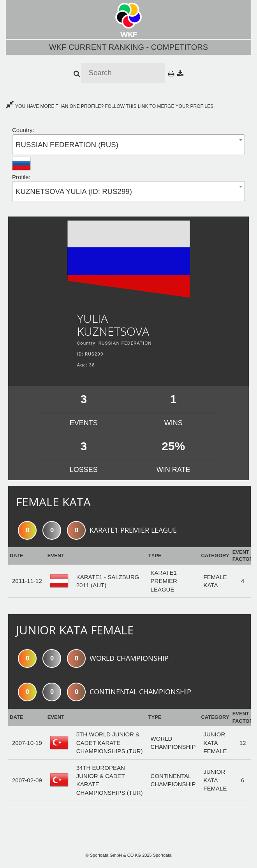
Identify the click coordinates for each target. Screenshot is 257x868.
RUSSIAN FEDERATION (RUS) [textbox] (67, 145)
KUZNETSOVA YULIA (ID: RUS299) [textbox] (74, 191)
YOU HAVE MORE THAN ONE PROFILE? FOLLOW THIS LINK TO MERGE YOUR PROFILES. (110, 106)
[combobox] (128, 144)
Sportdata (162, 855)
